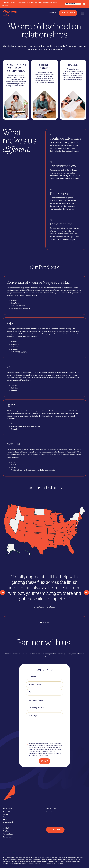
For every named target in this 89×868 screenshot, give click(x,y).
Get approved (55, 830)
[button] (41, 623)
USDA (6, 814)
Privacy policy (8, 837)
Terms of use (8, 834)
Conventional (8, 822)
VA (4, 817)
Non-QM (6, 812)
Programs (8, 809)
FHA (5, 820)
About (6, 828)
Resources (51, 809)
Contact (6, 831)
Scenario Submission (54, 812)
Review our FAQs (73, 4)
